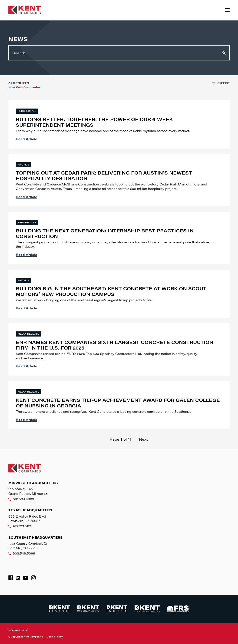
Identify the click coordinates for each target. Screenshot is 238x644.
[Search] (119, 53)
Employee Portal (18, 630)
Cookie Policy (55, 637)
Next (143, 439)
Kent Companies (33, 637)
